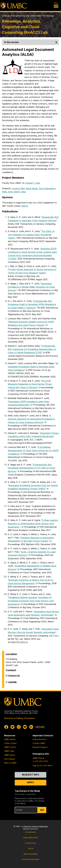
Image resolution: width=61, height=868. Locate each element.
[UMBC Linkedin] (31, 727)
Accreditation (30, 832)
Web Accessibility (31, 854)
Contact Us (14, 676)
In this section (31, 42)
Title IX (30, 848)
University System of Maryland (35, 826)
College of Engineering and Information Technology (28, 16)
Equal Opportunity (31, 838)
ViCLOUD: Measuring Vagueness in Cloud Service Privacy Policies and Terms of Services (30, 384)
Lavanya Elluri (18, 188)
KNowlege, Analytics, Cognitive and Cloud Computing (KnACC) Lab (25, 27)
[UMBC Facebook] (6, 727)
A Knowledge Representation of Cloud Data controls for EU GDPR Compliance (33, 450)
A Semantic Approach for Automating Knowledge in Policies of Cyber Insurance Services (31, 419)
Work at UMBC (10, 763)
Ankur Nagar (32, 188)
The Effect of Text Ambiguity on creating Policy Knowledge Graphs (31, 235)
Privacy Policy (30, 843)
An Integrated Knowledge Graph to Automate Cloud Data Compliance (33, 367)
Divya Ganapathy (47, 188)
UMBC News (9, 755)
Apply (31, 782)
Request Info (31, 775)
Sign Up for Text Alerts (43, 766)
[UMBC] (14, 6)
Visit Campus (10, 759)
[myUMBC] (40, 727)
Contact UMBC (39, 743)
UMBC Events (10, 747)
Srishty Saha (20, 192)
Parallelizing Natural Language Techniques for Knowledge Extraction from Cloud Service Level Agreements (31, 601)
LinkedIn (12, 683)
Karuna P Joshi (33, 183)
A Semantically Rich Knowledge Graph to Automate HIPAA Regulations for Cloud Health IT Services (32, 304)
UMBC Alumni (10, 739)
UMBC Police (38, 758)
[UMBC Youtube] (25, 727)
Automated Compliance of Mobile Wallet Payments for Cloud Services (31, 287)
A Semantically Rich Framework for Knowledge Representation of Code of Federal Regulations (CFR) (32, 349)
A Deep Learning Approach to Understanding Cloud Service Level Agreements (33, 523)
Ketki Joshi (7, 192)
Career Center (10, 743)
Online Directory (40, 739)
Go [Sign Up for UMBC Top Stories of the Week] (42, 810)
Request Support (40, 747)
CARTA (24, 206)
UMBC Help (9, 751)
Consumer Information (31, 859)
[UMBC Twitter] (12, 727)
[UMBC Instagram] (19, 727)
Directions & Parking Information (19, 718)
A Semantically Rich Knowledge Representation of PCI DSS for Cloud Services (31, 468)
